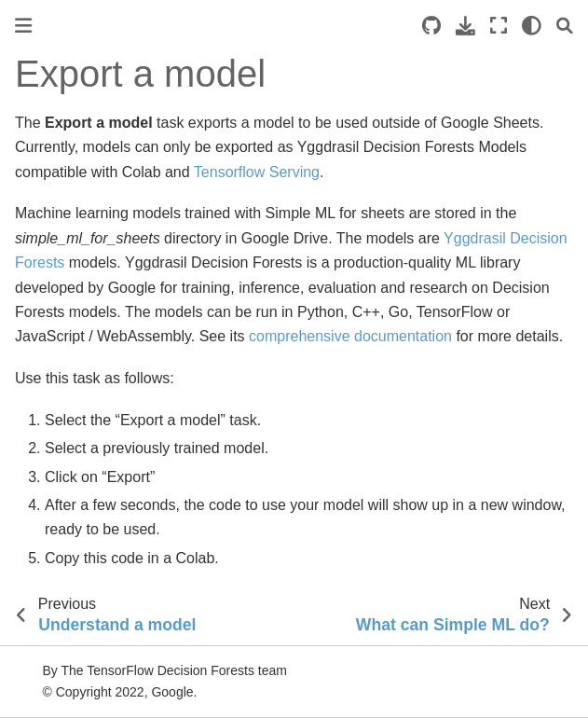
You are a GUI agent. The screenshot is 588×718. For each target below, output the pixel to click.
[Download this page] (465, 26)
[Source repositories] (431, 26)
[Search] (565, 26)
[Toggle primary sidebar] (23, 26)
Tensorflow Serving (257, 172)
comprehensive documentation (350, 336)
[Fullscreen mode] (499, 26)
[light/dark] (532, 26)
